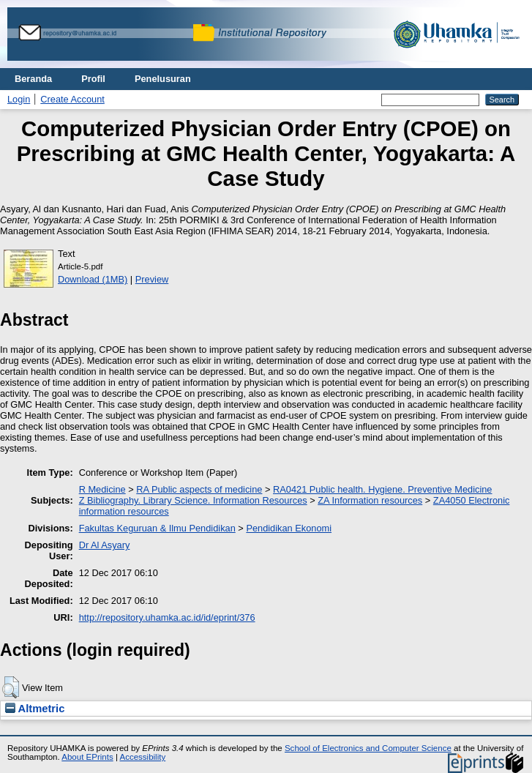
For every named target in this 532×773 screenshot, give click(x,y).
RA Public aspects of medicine (199, 489)
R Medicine (102, 489)
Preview (152, 279)
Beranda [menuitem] (33, 79)
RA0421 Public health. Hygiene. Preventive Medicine (382, 489)
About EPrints (87, 757)
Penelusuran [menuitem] (163, 79)
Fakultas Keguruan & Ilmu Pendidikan (157, 528)
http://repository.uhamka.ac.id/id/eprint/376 (167, 617)
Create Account (72, 99)
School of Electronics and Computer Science (368, 748)
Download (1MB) (93, 279)
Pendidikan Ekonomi (289, 528)
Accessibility (142, 757)
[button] (11, 687)
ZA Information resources (370, 500)
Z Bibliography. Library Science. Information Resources (193, 500)
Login (19, 99)
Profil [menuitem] (93, 79)
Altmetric (35, 709)
